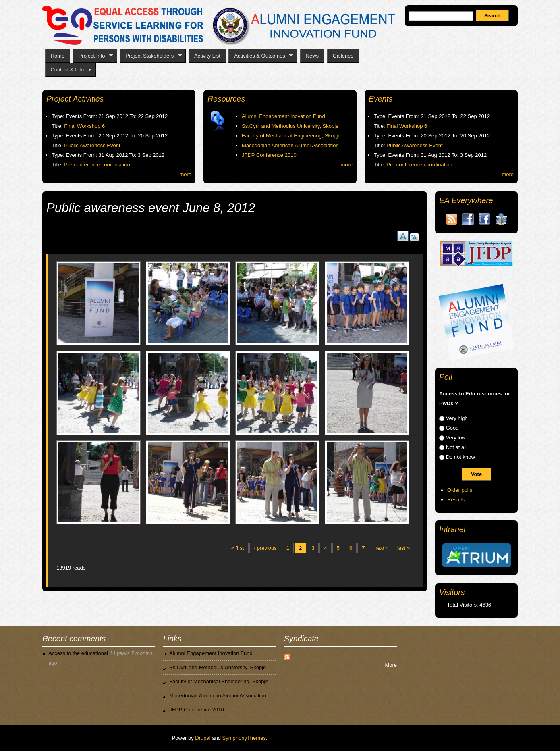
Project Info (93, 56)
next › (381, 548)
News (312, 56)
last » (403, 548)
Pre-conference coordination (97, 165)
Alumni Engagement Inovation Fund (283, 116)
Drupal (203, 738)
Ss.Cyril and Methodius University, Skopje (290, 126)
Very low (456, 438)
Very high (457, 418)
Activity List (207, 56)
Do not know (460, 457)
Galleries (343, 56)
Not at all (456, 447)
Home (58, 56)
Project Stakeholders (150, 56)
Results (456, 500)
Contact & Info (68, 70)
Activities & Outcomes (261, 56)
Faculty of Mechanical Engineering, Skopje (291, 136)
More (391, 665)
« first (238, 548)
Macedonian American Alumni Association (290, 145)
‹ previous (265, 548)
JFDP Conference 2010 (269, 155)
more (185, 174)
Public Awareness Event (92, 145)
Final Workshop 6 (84, 126)
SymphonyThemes (244, 738)
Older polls (460, 490)
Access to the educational (78, 653)
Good (452, 428)
